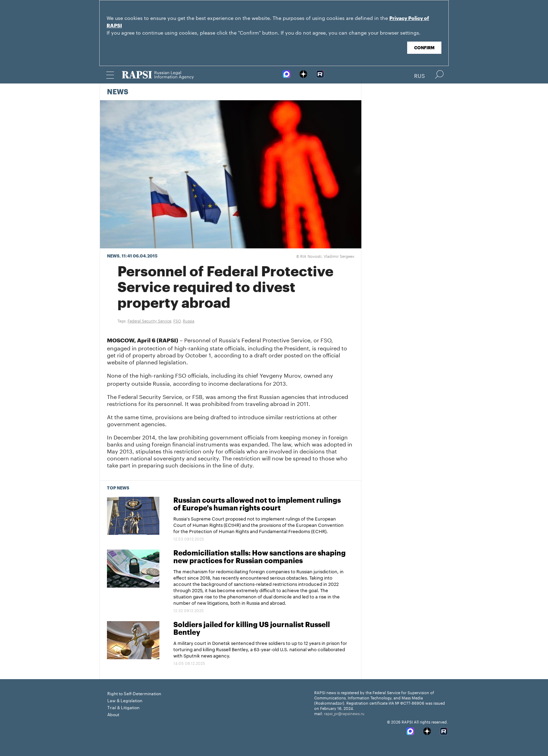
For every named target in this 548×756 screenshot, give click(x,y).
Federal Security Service (149, 320)
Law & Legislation (125, 700)
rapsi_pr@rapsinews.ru (344, 713)
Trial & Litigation (123, 707)
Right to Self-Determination (134, 693)
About (113, 714)
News (118, 92)
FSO (177, 320)
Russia (189, 320)
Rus (420, 75)
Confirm (424, 48)
